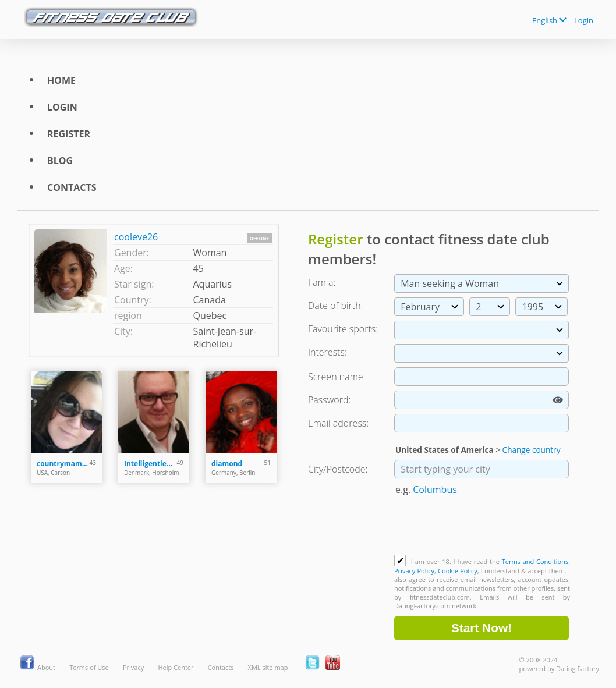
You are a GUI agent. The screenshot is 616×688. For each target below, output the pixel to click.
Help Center (176, 667)
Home (61, 80)
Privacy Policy (414, 571)
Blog (60, 161)
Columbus (435, 490)
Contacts (72, 187)
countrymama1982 (63, 464)
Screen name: (337, 377)
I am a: (322, 282)
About (46, 667)
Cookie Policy (458, 571)
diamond (227, 464)
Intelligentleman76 (151, 464)
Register (69, 134)
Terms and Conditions (535, 561)
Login (584, 20)
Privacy (133, 667)
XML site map (268, 667)
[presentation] (483, 526)
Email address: (338, 423)
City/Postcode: (338, 469)
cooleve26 (136, 237)
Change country (532, 450)
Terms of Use (89, 667)
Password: (329, 400)
